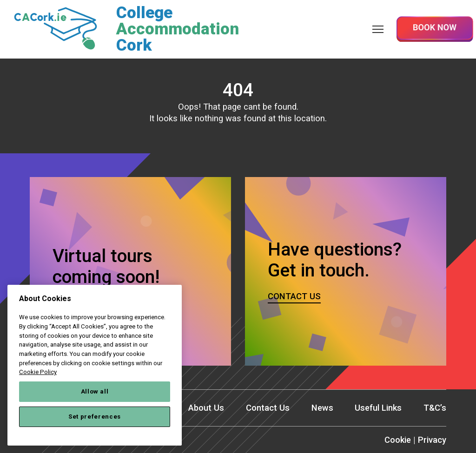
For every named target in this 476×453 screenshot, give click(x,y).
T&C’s (435, 408)
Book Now (435, 29)
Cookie (397, 440)
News (322, 408)
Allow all (95, 391)
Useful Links (378, 408)
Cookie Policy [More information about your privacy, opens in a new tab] (38, 372)
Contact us (294, 296)
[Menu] (378, 29)
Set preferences (95, 417)
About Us (205, 408)
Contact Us (267, 408)
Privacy (432, 440)
